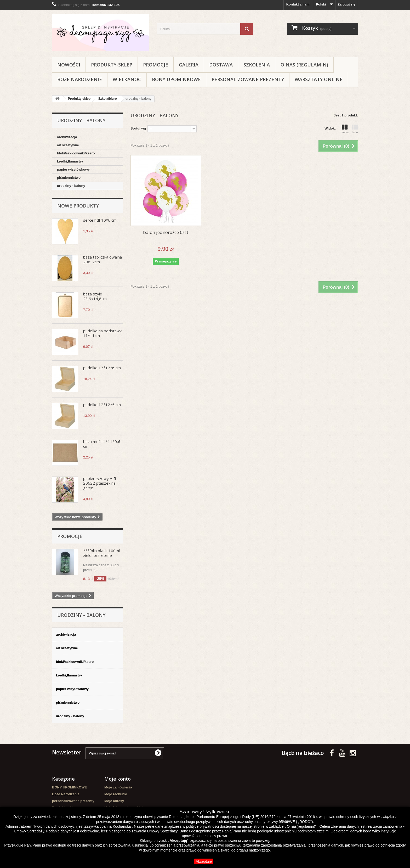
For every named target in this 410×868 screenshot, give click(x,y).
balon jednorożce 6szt (166, 232)
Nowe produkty (78, 206)
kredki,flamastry (70, 161)
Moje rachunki (116, 794)
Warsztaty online (319, 79)
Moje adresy (114, 801)
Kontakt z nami (298, 4)
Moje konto (118, 779)
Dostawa (221, 65)
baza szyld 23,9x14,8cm (95, 296)
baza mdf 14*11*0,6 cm (102, 444)
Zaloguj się (346, 4)
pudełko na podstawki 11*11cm (103, 333)
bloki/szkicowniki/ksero (76, 153)
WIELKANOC (127, 79)
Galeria (189, 65)
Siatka (344, 129)
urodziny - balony (71, 186)
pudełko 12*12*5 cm (102, 405)
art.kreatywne (68, 145)
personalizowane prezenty (248, 79)
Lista (355, 129)
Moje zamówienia (118, 787)
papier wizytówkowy (73, 169)
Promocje (156, 65)
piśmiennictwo (69, 178)
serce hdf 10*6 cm (100, 220)
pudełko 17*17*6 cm (102, 368)
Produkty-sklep (112, 65)
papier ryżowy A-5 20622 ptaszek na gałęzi (100, 483)
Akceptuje (204, 861)
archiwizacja (67, 137)
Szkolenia (257, 65)
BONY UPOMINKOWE (176, 79)
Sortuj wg (138, 128)
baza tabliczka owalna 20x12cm (102, 259)
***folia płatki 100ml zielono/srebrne (101, 553)
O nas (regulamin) (304, 65)
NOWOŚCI (69, 65)
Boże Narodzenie (80, 79)
